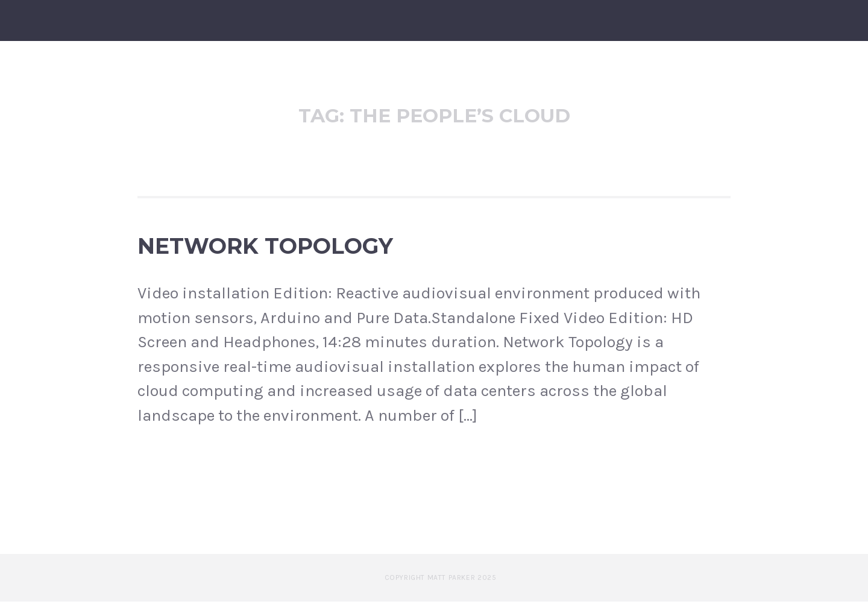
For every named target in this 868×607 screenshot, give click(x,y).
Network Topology (265, 251)
